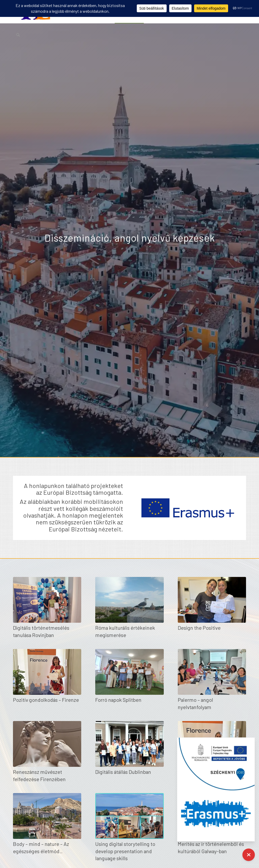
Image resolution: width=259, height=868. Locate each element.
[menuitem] (18, 35)
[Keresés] (18, 35)
